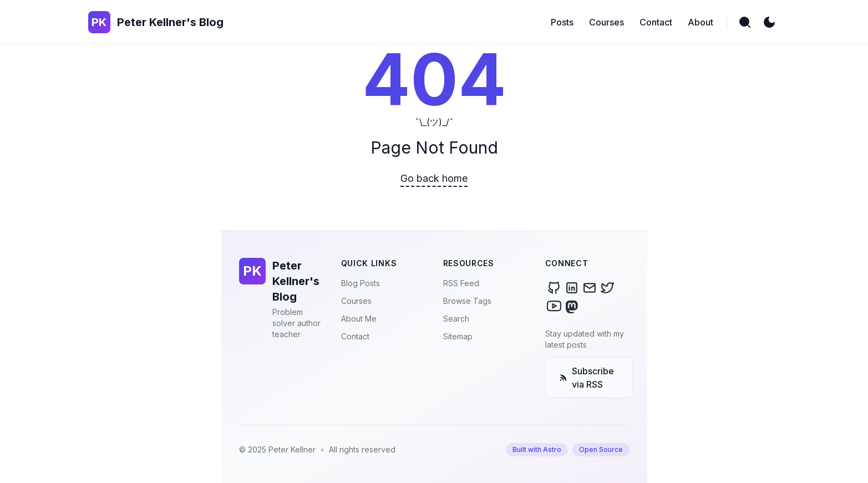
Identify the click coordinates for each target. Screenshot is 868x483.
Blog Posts (361, 283)
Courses (356, 301)
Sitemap (458, 336)
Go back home (434, 178)
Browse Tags (467, 301)
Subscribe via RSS (587, 378)
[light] (769, 22)
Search (456, 319)
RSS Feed (461, 283)
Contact (355, 336)
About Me (359, 319)
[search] (745, 22)
